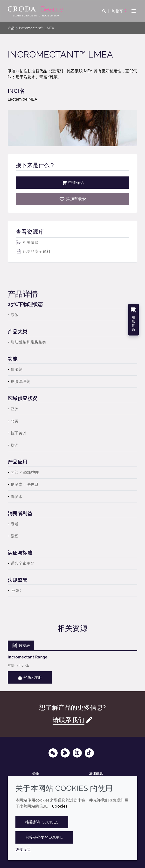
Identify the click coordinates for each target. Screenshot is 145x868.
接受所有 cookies (42, 822)
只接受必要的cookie (44, 837)
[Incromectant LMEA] (72, 199)
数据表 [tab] (21, 646)
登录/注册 (30, 677)
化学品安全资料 (33, 252)
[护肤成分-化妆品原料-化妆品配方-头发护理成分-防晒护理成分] (36, 10)
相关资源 (27, 243)
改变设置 (23, 850)
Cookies (60, 806)
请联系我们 (69, 720)
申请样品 (73, 183)
